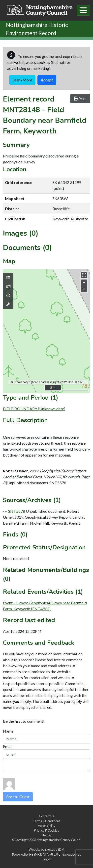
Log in (47, 859)
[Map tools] (8, 304)
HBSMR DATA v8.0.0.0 (45, 854)
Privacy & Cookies (46, 830)
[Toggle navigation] (83, 10)
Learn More (22, 80)
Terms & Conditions (46, 821)
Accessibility (47, 826)
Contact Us (46, 816)
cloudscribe (73, 854)
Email (8, 746)
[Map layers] (8, 278)
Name (8, 731)
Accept (47, 80)
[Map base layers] (8, 287)
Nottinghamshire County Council (59, 840)
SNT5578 (17, 511)
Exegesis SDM (55, 849)
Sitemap (46, 835)
